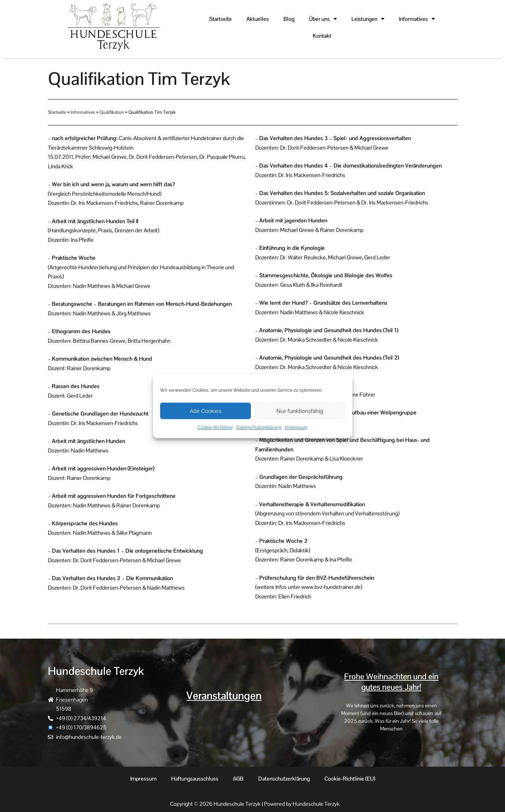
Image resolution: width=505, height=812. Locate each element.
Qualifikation (112, 112)
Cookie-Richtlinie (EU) (350, 779)
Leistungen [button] (368, 19)
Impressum (296, 428)
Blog (289, 19)
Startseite (221, 19)
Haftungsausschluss (195, 779)
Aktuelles (258, 19)
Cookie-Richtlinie (215, 428)
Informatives (83, 112)
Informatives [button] (417, 19)
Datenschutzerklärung (259, 428)
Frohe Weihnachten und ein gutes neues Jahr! (391, 682)
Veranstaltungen (225, 695)
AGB (238, 779)
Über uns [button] (323, 19)
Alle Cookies (206, 411)
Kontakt (322, 36)
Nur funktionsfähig (300, 411)
